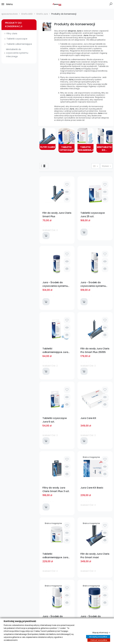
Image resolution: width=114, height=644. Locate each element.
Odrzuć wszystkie (99, 640)
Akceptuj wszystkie (98, 637)
